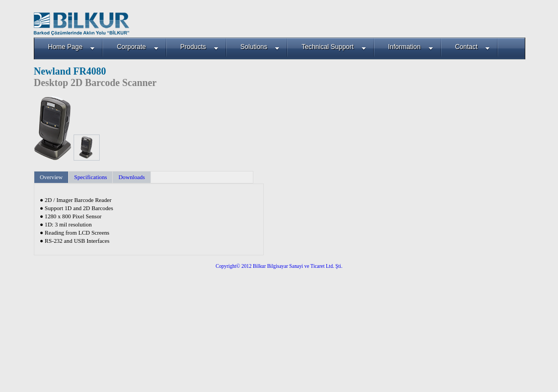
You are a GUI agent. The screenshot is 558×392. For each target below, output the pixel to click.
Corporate (137, 47)
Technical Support (333, 47)
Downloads (132, 177)
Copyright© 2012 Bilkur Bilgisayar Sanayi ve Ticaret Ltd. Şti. (279, 266)
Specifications (90, 177)
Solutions (260, 47)
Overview (51, 177)
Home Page (71, 47)
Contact (472, 47)
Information (411, 47)
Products (199, 47)
